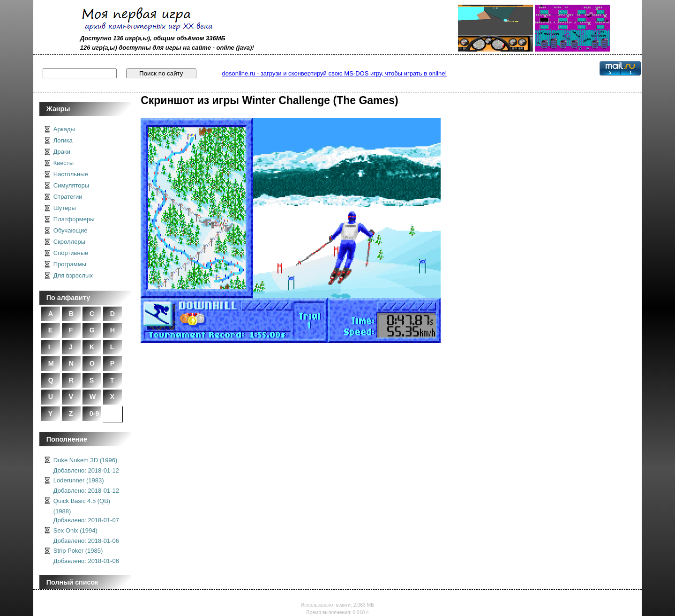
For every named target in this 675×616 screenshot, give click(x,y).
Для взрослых (73, 275)
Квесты (64, 163)
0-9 (94, 413)
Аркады (64, 129)
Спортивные (71, 253)
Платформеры (74, 219)
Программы (70, 264)
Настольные (71, 174)
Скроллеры (69, 242)
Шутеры (65, 208)
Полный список (72, 582)
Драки (62, 152)
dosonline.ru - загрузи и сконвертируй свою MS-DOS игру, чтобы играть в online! (334, 73)
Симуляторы (71, 185)
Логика (63, 140)
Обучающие (71, 230)
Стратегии (68, 197)
